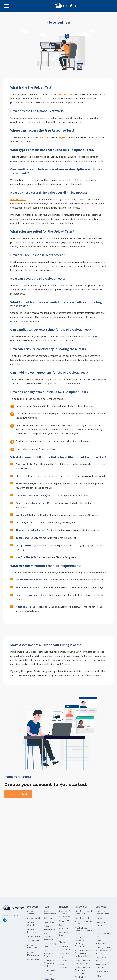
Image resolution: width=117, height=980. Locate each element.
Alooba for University (32, 946)
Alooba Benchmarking (34, 953)
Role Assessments (50, 912)
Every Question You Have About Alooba (103, 951)
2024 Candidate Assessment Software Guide (82, 953)
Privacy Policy (102, 972)
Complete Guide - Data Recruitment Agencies (83, 921)
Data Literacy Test (50, 945)
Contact (99, 918)
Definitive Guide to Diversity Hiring (84, 962)
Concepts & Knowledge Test (49, 963)
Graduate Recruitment (65, 948)
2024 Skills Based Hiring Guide (83, 912)
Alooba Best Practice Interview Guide (83, 931)
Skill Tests (49, 918)
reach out (44, 137)
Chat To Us (64, 921)
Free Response (65, 94)
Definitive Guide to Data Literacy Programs (84, 970)
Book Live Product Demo (102, 912)
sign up (63, 137)
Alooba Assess (31, 912)
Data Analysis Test (48, 953)
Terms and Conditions (101, 966)
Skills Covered (63, 966)
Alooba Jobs (33, 959)
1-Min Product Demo (102, 935)
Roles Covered (63, 959)
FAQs (98, 976)
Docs (98, 929)
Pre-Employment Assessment (49, 936)
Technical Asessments (49, 928)
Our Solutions (64, 927)
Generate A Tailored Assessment (65, 914)
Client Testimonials (102, 942)
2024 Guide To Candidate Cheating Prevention (82, 942)
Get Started (18, 794)
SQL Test (48, 975)
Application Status (101, 959)
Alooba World (34, 941)
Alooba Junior (34, 936)
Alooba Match (34, 918)
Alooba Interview (32, 931)
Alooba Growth (31, 924)
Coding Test (49, 970)
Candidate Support (101, 924)
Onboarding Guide (65, 934)
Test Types (49, 922)
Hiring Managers (64, 941)
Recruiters (64, 953)
